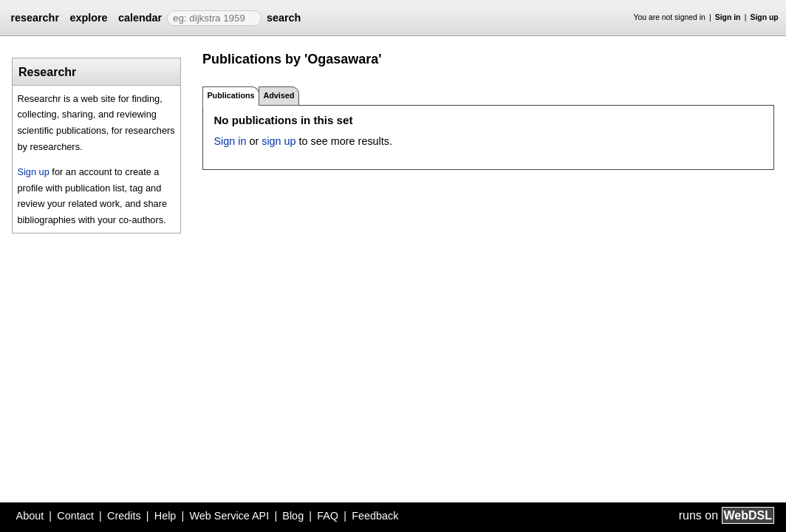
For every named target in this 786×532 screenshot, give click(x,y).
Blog (293, 516)
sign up (278, 141)
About (30, 516)
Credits (124, 516)
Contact (75, 516)
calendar (140, 18)
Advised (278, 95)
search (284, 18)
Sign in (728, 17)
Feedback (375, 516)
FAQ (328, 516)
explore (88, 18)
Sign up (765, 17)
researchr (35, 18)
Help (165, 516)
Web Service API (229, 516)
